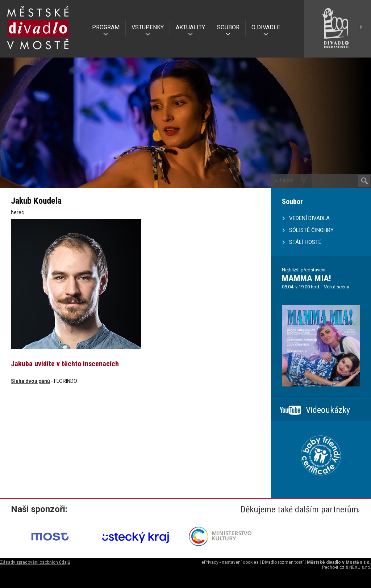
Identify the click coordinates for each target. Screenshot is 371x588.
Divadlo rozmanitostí (283, 562)
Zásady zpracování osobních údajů (35, 562)
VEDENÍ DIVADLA (309, 218)
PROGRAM (106, 27)
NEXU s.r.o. (360, 567)
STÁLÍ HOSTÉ (305, 242)
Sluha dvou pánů (30, 381)
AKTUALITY (190, 27)
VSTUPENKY (148, 27)
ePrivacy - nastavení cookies (230, 562)
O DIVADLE (266, 27)
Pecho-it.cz (333, 567)
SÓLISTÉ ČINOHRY (311, 230)
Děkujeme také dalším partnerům (299, 509)
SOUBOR (228, 27)
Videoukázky (328, 410)
